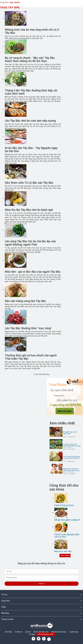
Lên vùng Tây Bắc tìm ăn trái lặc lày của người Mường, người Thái (30, 243)
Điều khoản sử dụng (59, 632)
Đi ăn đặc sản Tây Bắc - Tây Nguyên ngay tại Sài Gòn (31, 149)
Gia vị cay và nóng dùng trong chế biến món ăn (71, 457)
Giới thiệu (8, 632)
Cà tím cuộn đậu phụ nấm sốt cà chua (67, 536)
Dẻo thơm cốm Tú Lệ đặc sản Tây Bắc (29, 183)
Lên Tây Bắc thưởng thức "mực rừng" (28, 328)
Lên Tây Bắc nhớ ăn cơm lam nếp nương (30, 121)
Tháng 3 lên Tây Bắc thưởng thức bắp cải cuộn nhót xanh (31, 92)
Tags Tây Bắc (15, 2)
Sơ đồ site (19, 632)
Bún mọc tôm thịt (63, 551)
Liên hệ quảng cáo (46, 634)
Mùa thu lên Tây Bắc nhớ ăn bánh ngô (29, 210)
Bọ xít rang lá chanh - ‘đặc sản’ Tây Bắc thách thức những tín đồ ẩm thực (30, 59)
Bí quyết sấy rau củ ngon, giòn (70, 433)
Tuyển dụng (74, 632)
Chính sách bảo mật (41, 632)
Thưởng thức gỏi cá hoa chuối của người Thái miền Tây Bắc (31, 357)
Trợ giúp (32, 634)
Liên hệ (28, 632)
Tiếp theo (46, 374)
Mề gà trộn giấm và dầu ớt (67, 520)
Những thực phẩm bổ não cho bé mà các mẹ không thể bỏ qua (71, 471)
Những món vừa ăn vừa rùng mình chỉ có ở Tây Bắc (32, 31)
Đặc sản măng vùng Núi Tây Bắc (25, 301)
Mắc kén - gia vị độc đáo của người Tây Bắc (33, 272)
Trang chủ (4, 2)
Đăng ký (42, 584)
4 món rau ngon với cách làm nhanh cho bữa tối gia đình (72, 446)
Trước (36, 374)
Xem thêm (65, 555)
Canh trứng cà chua (64, 505)
